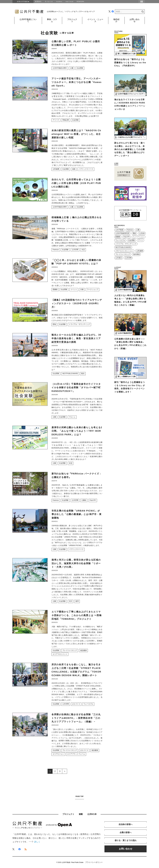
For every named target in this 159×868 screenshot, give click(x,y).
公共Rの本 (92, 814)
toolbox (59, 1)
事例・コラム (52, 20)
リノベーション (139, 237)
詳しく (34, 842)
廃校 (134, 233)
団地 (54, 324)
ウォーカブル (88, 704)
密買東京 (38, 1)
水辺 (83, 250)
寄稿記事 (66, 120)
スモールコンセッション (124, 251)
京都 (82, 289)
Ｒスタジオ (49, 1)
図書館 (55, 289)
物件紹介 (116, 20)
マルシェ (72, 417)
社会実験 (80, 68)
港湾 (77, 601)
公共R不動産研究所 (122, 233)
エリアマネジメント (60, 654)
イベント (74, 289)
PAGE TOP (79, 796)
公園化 (84, 500)
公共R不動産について (28, 20)
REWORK (81, 1)
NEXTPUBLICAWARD (70, 374)
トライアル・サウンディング (79, 324)
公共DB (142, 233)
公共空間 (75, 250)
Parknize (56, 250)
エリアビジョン (58, 754)
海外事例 (136, 254)
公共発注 (119, 258)
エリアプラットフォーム (76, 754)
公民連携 (56, 169)
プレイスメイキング (70, 650)
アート (141, 240)
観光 (83, 374)
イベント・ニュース (95, 20)
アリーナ (56, 120)
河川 (71, 601)
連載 (81, 814)
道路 (74, 169)
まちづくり (76, 704)
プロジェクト (72, 20)
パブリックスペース (86, 169)
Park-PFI (93, 500)
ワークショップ (92, 289)
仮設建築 (83, 650)
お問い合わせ (135, 20)
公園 (72, 68)
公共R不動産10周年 (60, 68)
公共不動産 (119, 230)
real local (69, 1)
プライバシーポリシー (94, 862)
